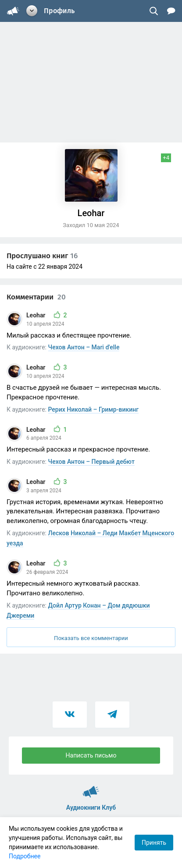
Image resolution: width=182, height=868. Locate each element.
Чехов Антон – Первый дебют (91, 462)
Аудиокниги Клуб (91, 788)
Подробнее (25, 856)
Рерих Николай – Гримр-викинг (94, 409)
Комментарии (36, 297)
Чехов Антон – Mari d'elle (84, 347)
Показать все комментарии (91, 638)
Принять (154, 843)
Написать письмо (91, 755)
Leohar (37, 315)
